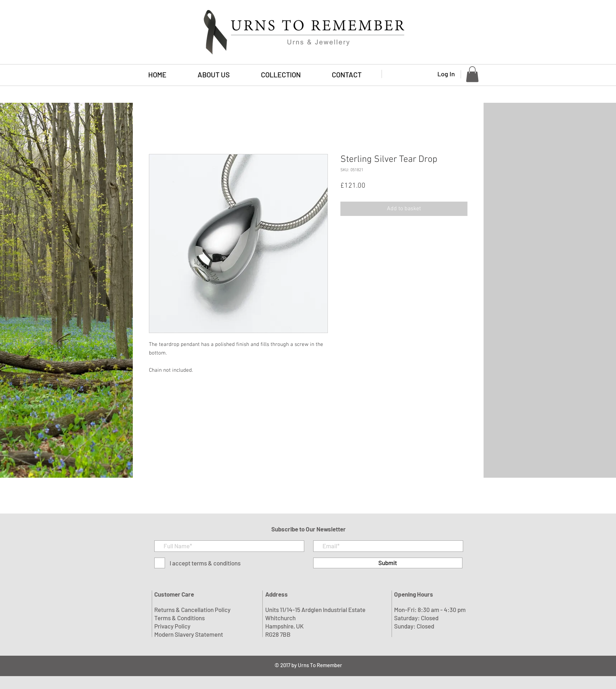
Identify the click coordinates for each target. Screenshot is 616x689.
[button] (281, 75)
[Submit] (388, 563)
